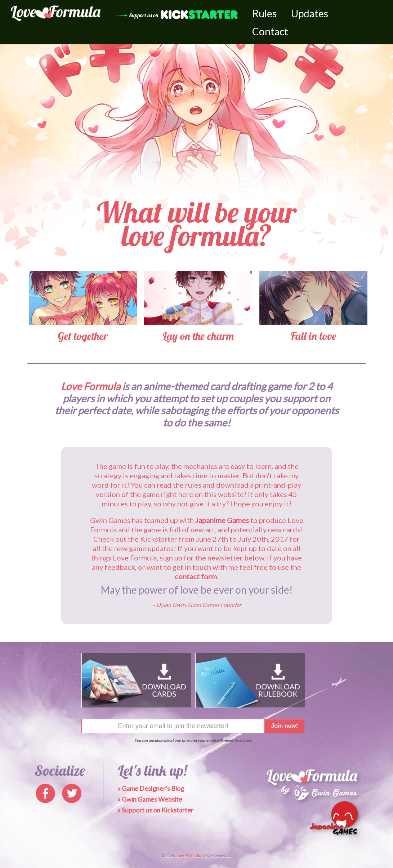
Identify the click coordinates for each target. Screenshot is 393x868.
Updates (310, 13)
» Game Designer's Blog (151, 788)
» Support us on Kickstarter (156, 810)
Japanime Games (222, 520)
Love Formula (189, 856)
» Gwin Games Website (150, 799)
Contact (270, 31)
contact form (196, 576)
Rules (264, 13)
